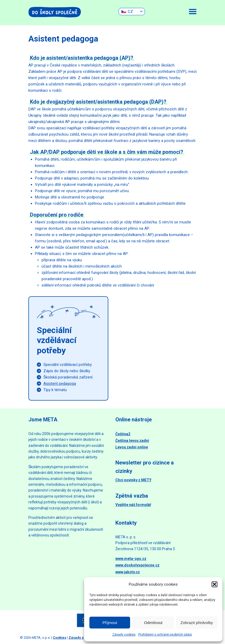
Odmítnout (153, 623)
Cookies (60, 638)
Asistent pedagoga (60, 384)
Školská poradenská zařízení (68, 377)
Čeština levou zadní (132, 441)
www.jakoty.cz (128, 572)
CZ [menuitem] (130, 12)
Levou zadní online (132, 447)
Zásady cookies (124, 635)
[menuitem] (132, 12)
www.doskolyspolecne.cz (137, 565)
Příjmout (110, 623)
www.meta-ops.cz (131, 559)
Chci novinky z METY (133, 480)
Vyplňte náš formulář (133, 505)
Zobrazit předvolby (197, 623)
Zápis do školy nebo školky (67, 371)
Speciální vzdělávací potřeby (68, 365)
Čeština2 (123, 434)
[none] (132, 12)
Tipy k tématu (55, 390)
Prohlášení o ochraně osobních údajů (165, 635)
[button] (214, 584)
